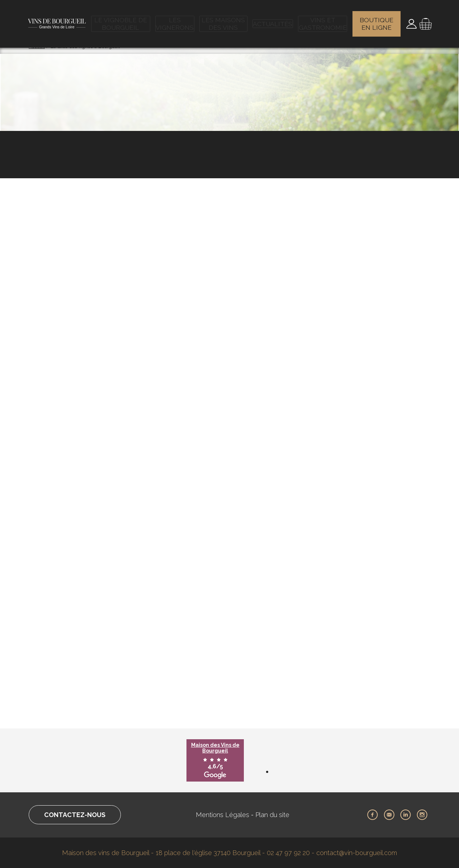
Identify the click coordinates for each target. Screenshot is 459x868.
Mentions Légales (223, 815)
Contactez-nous (75, 815)
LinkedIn (406, 815)
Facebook (373, 815)
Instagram (422, 815)
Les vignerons (177, 20)
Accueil (37, 46)
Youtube (389, 815)
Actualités (273, 20)
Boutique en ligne (377, 20)
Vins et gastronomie (322, 20)
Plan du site (272, 815)
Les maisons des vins (225, 20)
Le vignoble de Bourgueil (122, 20)
